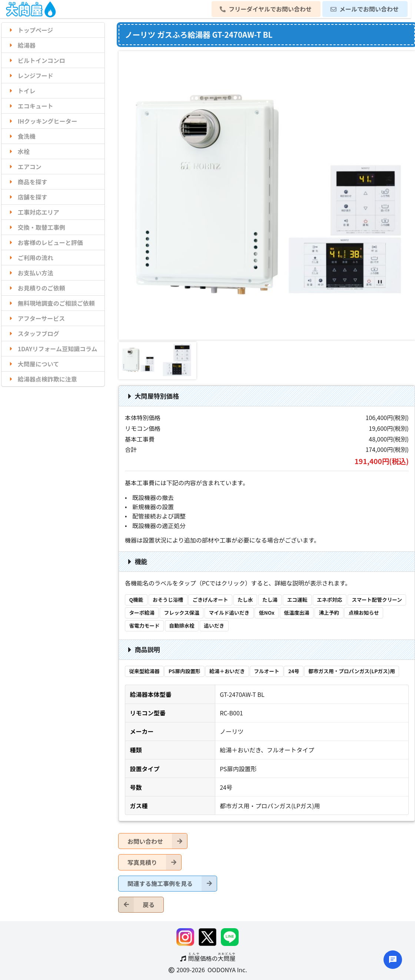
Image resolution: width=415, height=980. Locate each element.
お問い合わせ (157, 841)
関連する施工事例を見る (172, 884)
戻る (137, 905)
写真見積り (154, 862)
